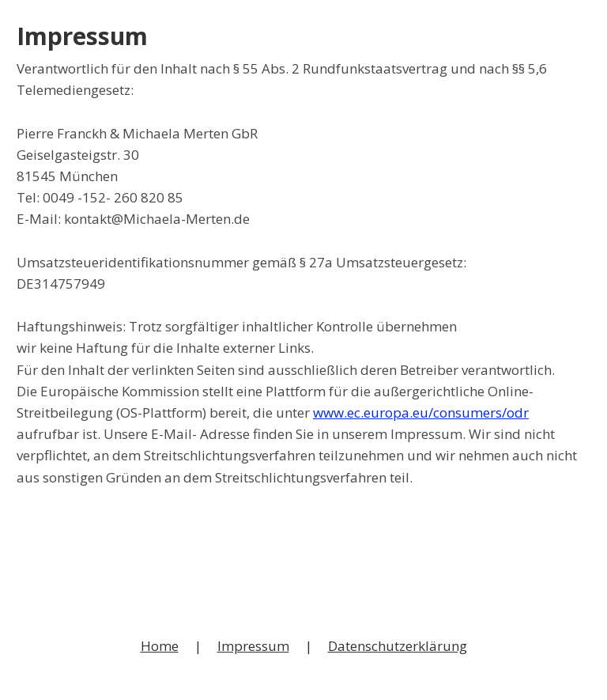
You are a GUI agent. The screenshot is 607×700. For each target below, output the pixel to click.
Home (160, 646)
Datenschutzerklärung (398, 646)
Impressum (253, 646)
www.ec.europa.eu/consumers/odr (421, 412)
